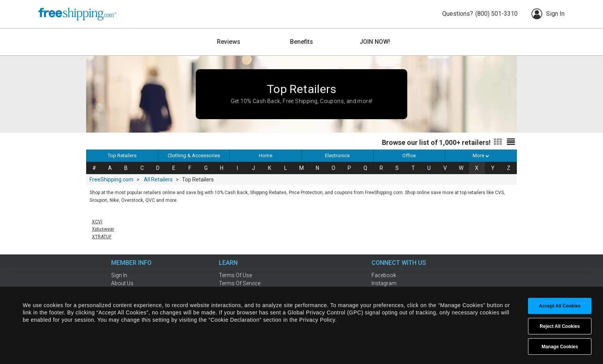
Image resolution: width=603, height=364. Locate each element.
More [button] (481, 155)
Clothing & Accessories (194, 155)
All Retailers (158, 180)
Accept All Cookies (560, 306)
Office (409, 155)
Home (266, 155)
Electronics (337, 155)
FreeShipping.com (112, 180)
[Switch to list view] (511, 142)
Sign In (548, 14)
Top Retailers (122, 155)
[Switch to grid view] (498, 142)
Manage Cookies (560, 347)
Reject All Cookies (560, 326)
